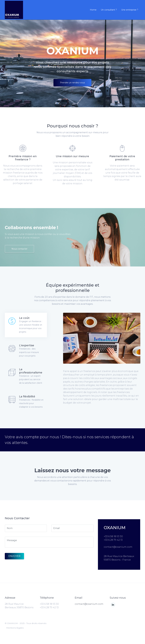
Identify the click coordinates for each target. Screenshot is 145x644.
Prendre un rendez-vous (72, 83)
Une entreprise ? (130, 10)
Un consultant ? (109, 10)
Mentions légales (15, 628)
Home (93, 10)
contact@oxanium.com (89, 604)
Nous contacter (19, 249)
